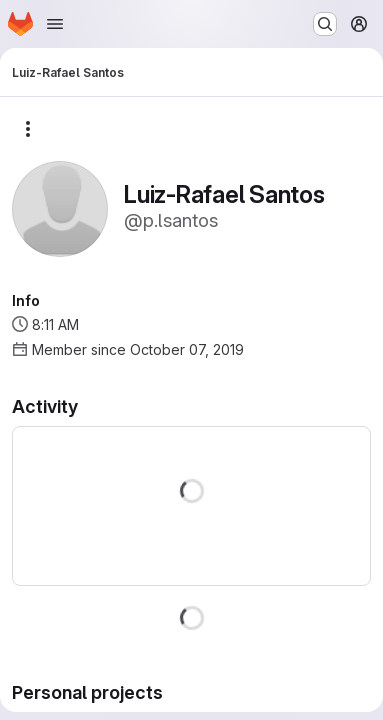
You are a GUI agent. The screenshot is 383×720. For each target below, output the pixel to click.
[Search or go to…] (325, 24)
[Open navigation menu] (55, 24)
